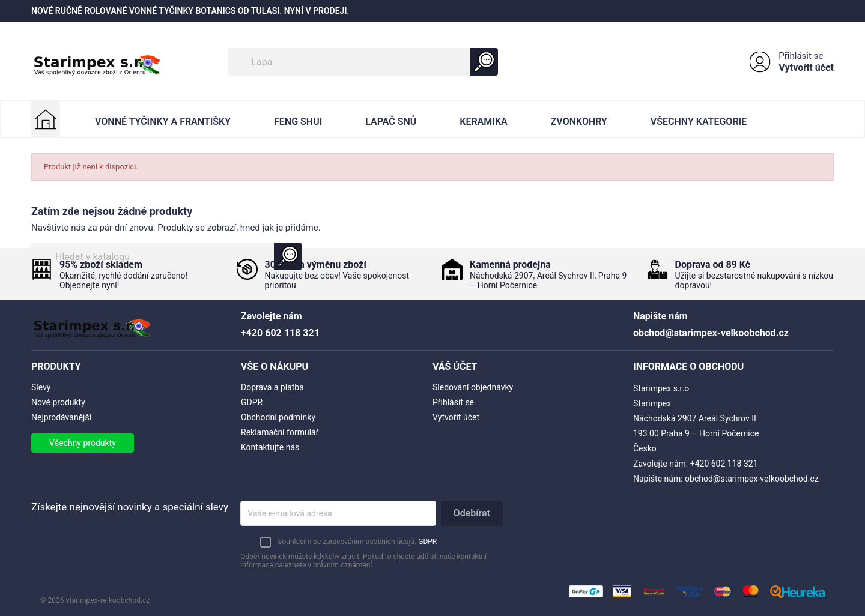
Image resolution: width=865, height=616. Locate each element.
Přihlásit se (801, 56)
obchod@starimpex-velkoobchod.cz (752, 479)
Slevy (41, 387)
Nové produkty (58, 402)
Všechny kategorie (699, 122)
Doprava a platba (272, 387)
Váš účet (455, 367)
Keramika (483, 122)
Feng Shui (298, 122)
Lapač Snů (391, 122)
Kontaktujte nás (270, 447)
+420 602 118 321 (724, 464)
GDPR (252, 402)
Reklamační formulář (280, 432)
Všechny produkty (83, 443)
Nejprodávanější (61, 417)
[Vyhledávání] (363, 62)
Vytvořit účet (806, 68)
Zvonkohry (579, 122)
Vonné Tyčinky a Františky (163, 122)
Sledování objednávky (473, 387)
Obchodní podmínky (278, 417)
